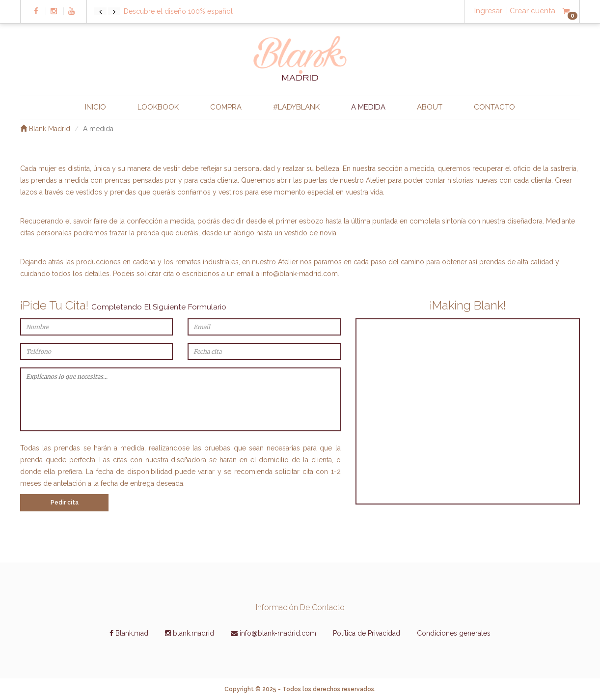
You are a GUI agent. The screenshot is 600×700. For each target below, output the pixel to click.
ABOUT (430, 107)
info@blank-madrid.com (300, 274)
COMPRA (226, 107)
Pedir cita (65, 503)
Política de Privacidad (367, 633)
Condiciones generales (454, 633)
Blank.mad (129, 633)
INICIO (95, 107)
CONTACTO (494, 107)
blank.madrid (190, 633)
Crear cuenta (532, 11)
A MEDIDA (368, 107)
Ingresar (488, 11)
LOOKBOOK (158, 107)
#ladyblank (296, 107)
